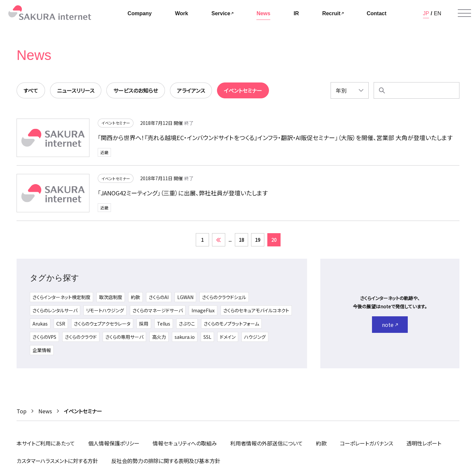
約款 (135, 297)
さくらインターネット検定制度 (61, 297)
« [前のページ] (219, 240)
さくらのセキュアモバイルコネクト (256, 310)
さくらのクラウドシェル (224, 297)
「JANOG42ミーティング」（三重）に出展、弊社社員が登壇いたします (183, 193)
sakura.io (185, 337)
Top (22, 411)
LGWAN (185, 297)
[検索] (382, 90)
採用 (144, 324)
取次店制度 (111, 297)
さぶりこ (187, 324)
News (45, 411)
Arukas (40, 324)
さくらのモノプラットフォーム (231, 324)
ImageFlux (203, 310)
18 (241, 240)
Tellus (164, 324)
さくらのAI (159, 297)
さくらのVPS (44, 337)
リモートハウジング (105, 310)
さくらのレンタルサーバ (55, 310)
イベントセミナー (116, 123)
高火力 (159, 337)
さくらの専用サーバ (124, 337)
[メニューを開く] (464, 13)
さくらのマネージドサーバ (158, 310)
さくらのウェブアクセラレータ (102, 324)
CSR (61, 324)
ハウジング (255, 337)
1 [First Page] (202, 240)
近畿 (104, 153)
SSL (207, 337)
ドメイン (228, 337)
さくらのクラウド (81, 337)
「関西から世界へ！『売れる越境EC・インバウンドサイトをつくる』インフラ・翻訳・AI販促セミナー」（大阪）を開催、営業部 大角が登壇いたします (275, 138)
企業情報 (42, 350)
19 (258, 240)
